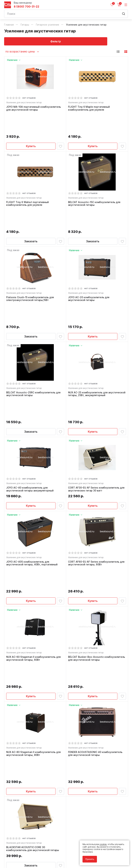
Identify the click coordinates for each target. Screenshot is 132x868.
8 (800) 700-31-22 (26, 7)
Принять (90, 859)
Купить (31, 126)
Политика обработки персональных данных (27, 851)
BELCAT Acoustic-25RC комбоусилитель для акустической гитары (34, 337)
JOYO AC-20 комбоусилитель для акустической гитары (90, 261)
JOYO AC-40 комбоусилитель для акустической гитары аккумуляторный (31, 413)
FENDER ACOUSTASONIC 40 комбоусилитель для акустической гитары (96, 641)
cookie (103, 844)
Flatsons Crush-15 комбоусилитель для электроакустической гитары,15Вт (31, 261)
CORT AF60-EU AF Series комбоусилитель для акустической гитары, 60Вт (95, 489)
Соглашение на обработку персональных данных (30, 854)
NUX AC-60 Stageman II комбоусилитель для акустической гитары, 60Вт (34, 565)
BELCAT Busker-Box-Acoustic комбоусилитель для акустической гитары (95, 565)
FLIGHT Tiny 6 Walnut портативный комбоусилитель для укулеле (28, 185)
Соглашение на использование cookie (24, 856)
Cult (47, 861)
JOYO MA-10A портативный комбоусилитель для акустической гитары (34, 109)
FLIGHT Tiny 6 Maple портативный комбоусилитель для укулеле (90, 109)
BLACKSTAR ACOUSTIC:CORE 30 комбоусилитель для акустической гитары (33, 717)
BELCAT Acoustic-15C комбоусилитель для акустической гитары (95, 185)
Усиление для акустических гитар (25, 103)
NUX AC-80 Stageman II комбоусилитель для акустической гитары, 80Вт (34, 641)
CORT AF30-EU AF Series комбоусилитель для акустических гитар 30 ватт (95, 413)
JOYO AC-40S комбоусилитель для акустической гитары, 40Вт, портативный (33, 489)
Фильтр (35, 41)
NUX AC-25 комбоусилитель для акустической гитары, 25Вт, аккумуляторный (97, 337)
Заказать (31, 202)
